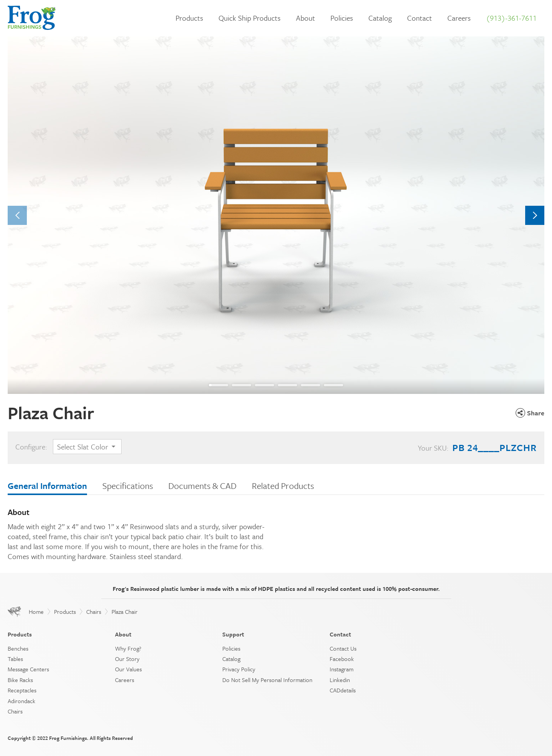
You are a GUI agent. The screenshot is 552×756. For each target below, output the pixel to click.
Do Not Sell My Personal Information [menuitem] (267, 680)
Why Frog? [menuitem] (128, 648)
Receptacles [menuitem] (22, 690)
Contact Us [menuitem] (343, 648)
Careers (459, 18)
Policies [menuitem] (231, 648)
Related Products (283, 486)
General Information (47, 486)
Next (535, 215)
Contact (420, 18)
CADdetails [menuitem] (343, 690)
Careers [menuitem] (125, 680)
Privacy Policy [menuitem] (239, 669)
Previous (17, 215)
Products (189, 18)
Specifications (128, 486)
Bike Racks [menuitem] (20, 680)
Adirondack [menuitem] (21, 701)
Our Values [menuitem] (128, 669)
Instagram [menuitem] (342, 669)
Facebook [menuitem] (342, 659)
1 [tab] (210, 385)
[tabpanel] (276, 215)
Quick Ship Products (250, 18)
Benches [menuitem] (18, 648)
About (306, 18)
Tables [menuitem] (15, 659)
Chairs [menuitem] (15, 711)
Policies (342, 18)
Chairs (94, 612)
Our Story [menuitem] (127, 659)
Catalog (380, 18)
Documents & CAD (202, 486)
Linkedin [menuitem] (340, 680)
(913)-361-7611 (511, 18)
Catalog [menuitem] (231, 659)
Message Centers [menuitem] (28, 669)
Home (36, 612)
